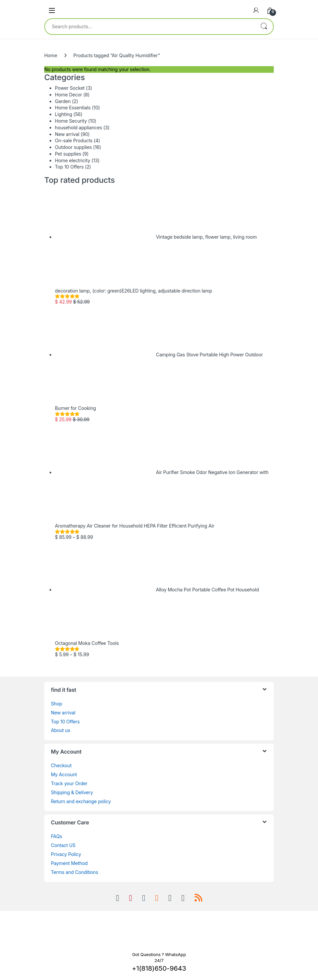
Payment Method (69, 863)
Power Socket (70, 88)
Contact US (63, 845)
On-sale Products (74, 140)
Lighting (64, 114)
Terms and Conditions (75, 872)
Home (51, 55)
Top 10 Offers (69, 167)
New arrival (67, 134)
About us (61, 730)
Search (264, 27)
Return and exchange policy (81, 801)
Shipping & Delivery (72, 792)
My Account (64, 774)
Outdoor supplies (73, 147)
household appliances (79, 127)
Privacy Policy (66, 854)
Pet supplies (68, 154)
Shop (57, 704)
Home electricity (73, 160)
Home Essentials (73, 108)
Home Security (71, 121)
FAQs (57, 836)
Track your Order (69, 783)
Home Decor (69, 95)
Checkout (61, 765)
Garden (63, 101)
